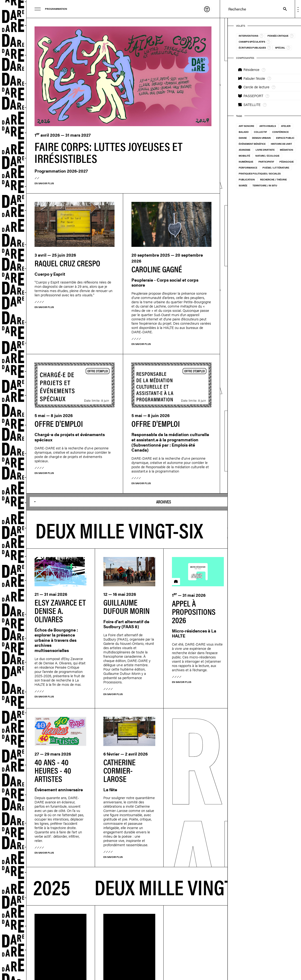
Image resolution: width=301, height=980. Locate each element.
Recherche (283, 9)
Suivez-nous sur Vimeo (93, 923)
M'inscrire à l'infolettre (75, 923)
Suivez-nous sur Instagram (81, 923)
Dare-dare (13, 490)
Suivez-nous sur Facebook (87, 923)
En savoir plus (44, 183)
